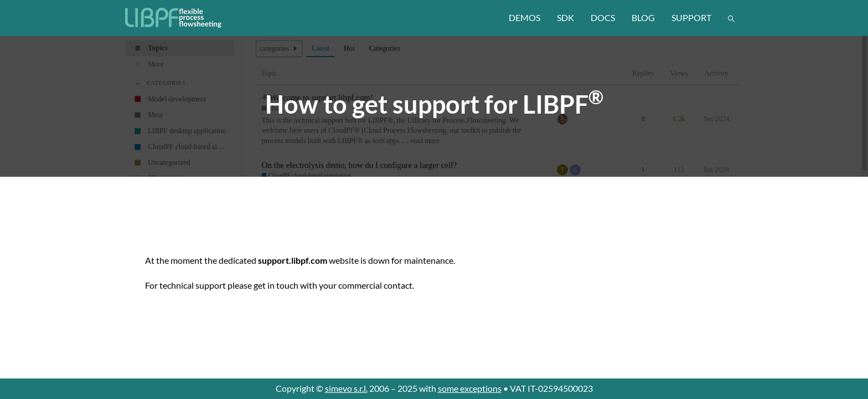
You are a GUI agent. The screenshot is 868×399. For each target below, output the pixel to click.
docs (603, 17)
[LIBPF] (174, 18)
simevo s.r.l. (346, 388)
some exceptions (470, 388)
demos (525, 17)
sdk (565, 17)
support (691, 17)
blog (643, 17)
